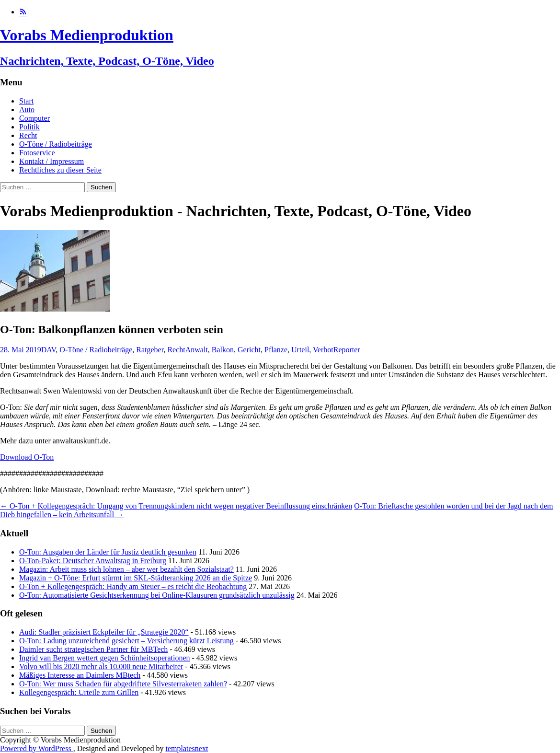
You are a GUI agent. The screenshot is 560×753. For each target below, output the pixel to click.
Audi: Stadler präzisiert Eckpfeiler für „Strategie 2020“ (104, 632)
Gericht (249, 350)
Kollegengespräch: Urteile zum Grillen (79, 692)
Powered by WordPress (37, 748)
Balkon (223, 350)
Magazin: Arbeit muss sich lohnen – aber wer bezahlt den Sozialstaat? (126, 569)
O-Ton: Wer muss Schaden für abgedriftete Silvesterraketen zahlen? (123, 684)
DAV (49, 350)
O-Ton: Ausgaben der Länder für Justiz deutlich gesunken (108, 552)
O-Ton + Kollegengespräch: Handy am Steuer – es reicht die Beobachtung (133, 586)
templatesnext (187, 748)
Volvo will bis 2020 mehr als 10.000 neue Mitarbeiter (101, 666)
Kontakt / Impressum (51, 161)
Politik (29, 127)
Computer (34, 118)
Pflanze (276, 350)
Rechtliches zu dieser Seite (60, 170)
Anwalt (197, 350)
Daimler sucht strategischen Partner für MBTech (93, 649)
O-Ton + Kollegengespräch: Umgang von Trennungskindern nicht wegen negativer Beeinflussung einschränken (176, 506)
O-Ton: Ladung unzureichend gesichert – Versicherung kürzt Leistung (126, 641)
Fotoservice (37, 153)
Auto (27, 110)
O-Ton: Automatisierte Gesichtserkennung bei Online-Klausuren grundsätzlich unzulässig (157, 595)
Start (26, 101)
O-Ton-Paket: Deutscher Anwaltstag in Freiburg (93, 561)
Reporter (347, 350)
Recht (28, 135)
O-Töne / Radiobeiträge (56, 144)
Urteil (300, 350)
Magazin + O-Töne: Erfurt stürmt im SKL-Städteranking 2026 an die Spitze (136, 578)
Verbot (323, 350)
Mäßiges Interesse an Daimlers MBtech (80, 675)
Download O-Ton (27, 457)
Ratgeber (150, 350)
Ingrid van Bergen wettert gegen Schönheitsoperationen (104, 658)
